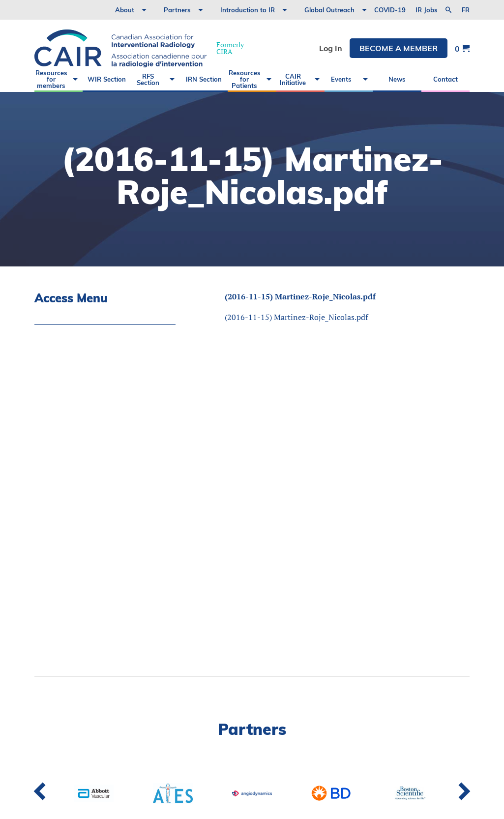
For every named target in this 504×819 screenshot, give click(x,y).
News (397, 79)
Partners (177, 10)
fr (466, 10)
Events (341, 79)
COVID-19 (390, 10)
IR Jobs (427, 10)
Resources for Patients (245, 79)
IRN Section (204, 79)
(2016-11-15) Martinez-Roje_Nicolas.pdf (300, 296)
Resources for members (51, 79)
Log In (331, 48)
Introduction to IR (248, 10)
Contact (445, 79)
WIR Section (107, 79)
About (125, 10)
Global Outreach (329, 10)
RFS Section (148, 79)
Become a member (399, 48)
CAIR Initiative (293, 79)
